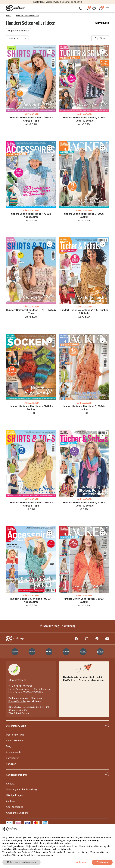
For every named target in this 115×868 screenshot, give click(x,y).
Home (8, 16)
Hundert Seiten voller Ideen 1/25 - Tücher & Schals (84, 312)
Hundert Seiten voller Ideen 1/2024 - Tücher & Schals (84, 504)
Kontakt (10, 784)
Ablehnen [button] (81, 862)
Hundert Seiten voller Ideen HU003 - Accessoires (31, 600)
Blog (9, 746)
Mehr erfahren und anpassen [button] (21, 862)
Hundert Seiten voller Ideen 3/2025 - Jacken (84, 215)
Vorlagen (11, 764)
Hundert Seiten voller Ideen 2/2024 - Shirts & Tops (31, 504)
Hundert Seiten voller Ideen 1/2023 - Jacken (84, 600)
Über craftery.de (15, 735)
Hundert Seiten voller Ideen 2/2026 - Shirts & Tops (31, 119)
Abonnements (14, 752)
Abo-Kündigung (15, 807)
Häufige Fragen (14, 795)
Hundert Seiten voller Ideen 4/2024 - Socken (31, 408)
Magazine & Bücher (18, 31)
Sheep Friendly (14, 741)
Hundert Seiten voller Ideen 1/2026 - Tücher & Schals (84, 119)
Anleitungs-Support (17, 813)
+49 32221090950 (21, 686)
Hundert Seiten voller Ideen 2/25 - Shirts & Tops (31, 312)
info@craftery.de (17, 680)
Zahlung (10, 801)
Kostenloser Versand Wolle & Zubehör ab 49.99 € (58, 2)
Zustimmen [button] (102, 862)
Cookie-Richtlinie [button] (51, 843)
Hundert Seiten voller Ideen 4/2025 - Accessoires (31, 215)
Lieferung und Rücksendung (21, 789)
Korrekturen (13, 758)
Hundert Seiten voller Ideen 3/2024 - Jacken (84, 408)
